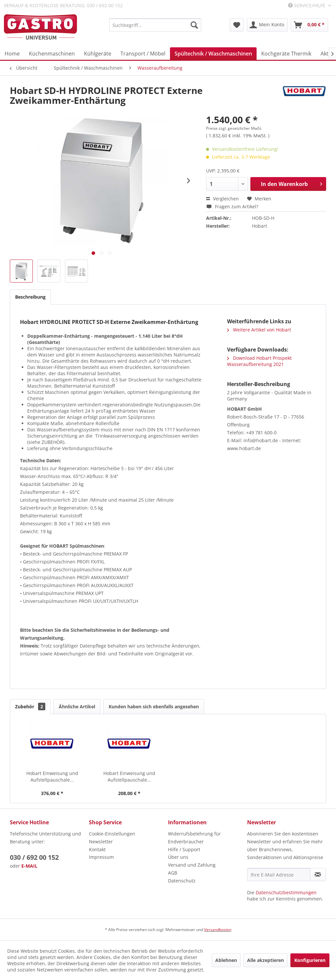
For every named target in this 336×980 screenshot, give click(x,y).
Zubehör (30, 707)
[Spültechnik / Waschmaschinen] (213, 54)
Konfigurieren (310, 960)
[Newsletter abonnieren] (318, 875)
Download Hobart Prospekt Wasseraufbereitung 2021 (259, 361)
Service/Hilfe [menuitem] (307, 5)
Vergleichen (222, 199)
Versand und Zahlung (192, 865)
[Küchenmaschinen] (52, 54)
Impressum (101, 857)
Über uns (178, 857)
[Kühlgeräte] (98, 54)
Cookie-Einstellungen (112, 834)
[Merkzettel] (237, 25)
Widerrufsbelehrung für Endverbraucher (194, 838)
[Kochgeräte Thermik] (286, 54)
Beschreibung (30, 297)
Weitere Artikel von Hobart (259, 330)
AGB (173, 873)
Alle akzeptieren (265, 960)
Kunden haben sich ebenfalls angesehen (154, 707)
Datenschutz (182, 881)
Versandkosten (218, 930)
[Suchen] (194, 25)
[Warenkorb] (309, 25)
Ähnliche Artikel (77, 707)
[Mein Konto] (267, 25)
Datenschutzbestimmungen (286, 892)
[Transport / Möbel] (143, 54)
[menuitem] (155, 25)
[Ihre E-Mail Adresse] (279, 875)
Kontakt (97, 849)
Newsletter (101, 842)
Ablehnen (226, 960)
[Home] (12, 54)
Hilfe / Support (184, 849)
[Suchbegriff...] (155, 25)
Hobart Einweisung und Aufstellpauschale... (52, 776)
